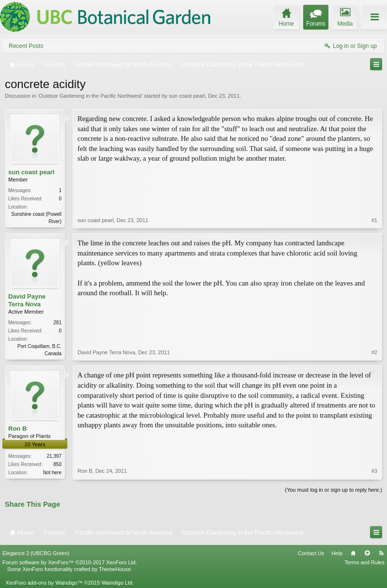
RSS (381, 553)
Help (337, 553)
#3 (374, 471)
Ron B (17, 429)
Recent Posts (26, 46)
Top (367, 553)
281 (57, 323)
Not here (52, 473)
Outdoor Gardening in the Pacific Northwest (90, 96)
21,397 (54, 456)
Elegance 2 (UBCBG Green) (36, 553)
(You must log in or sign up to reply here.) (333, 490)
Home (353, 553)
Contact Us (311, 553)
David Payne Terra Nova (27, 300)
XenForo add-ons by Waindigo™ (44, 583)
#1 (374, 220)
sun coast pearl (187, 96)
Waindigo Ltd (117, 583)
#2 (374, 352)
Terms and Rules (364, 562)
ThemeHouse (115, 569)
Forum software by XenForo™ (70, 562)
